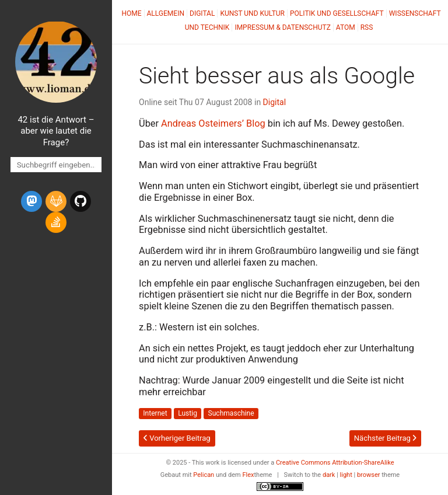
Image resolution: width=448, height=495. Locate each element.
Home (131, 13)
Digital (202, 13)
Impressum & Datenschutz (282, 27)
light (346, 475)
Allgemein (166, 13)
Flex (248, 475)
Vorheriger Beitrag (177, 438)
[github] (80, 201)
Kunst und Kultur (252, 13)
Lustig (188, 414)
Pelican (204, 475)
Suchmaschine (231, 414)
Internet (155, 414)
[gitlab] (56, 201)
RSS (367, 27)
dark (329, 475)
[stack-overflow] (56, 222)
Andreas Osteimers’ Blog (213, 123)
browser (369, 475)
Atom (346, 27)
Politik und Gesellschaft (337, 13)
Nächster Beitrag (385, 438)
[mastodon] (32, 201)
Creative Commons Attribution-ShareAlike (335, 463)
